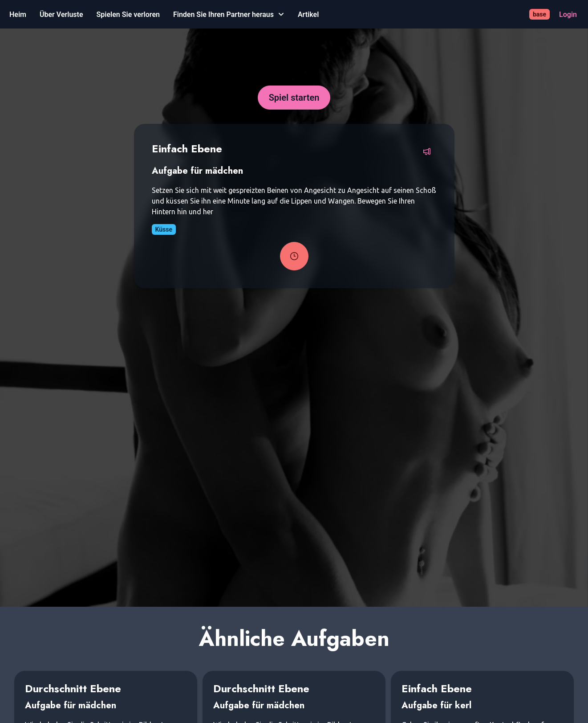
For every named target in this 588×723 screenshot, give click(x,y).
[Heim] (18, 14)
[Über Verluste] (61, 14)
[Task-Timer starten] (294, 256)
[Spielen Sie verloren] (128, 14)
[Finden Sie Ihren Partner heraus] (229, 14)
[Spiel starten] (294, 98)
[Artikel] (308, 14)
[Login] (568, 14)
